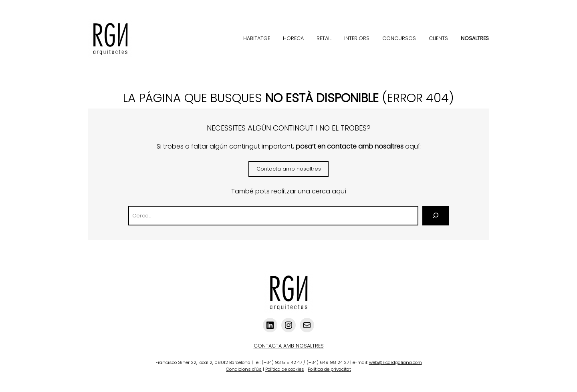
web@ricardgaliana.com (395, 362)
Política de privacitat (329, 369)
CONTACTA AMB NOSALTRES (289, 346)
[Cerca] (436, 216)
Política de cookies (285, 369)
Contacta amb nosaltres (289, 169)
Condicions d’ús (244, 369)
